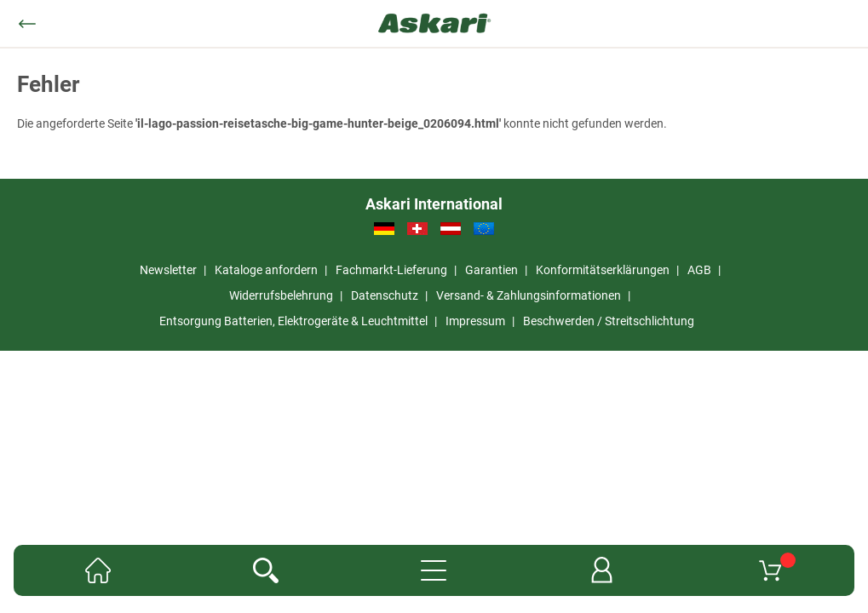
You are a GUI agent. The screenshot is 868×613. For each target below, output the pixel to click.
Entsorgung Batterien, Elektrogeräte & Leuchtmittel (293, 321)
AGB (699, 270)
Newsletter (168, 270)
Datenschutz (385, 295)
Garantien (491, 270)
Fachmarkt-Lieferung (391, 270)
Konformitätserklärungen (603, 270)
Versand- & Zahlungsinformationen (529, 295)
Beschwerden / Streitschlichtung (609, 321)
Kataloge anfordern (266, 270)
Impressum (475, 321)
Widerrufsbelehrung (281, 295)
